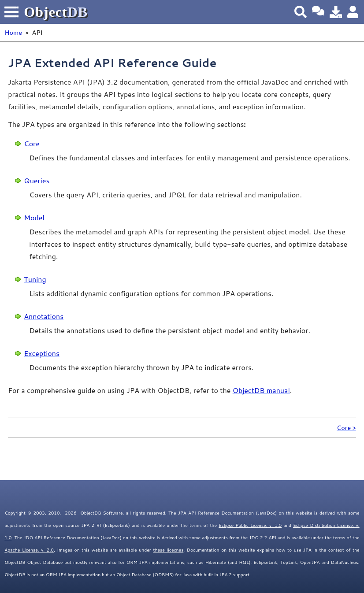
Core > (346, 428)
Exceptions (42, 353)
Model (34, 217)
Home (13, 32)
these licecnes (168, 550)
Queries (37, 180)
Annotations (44, 316)
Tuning (35, 279)
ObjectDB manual (261, 390)
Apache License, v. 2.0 (29, 550)
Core (32, 143)
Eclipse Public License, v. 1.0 (250, 525)
